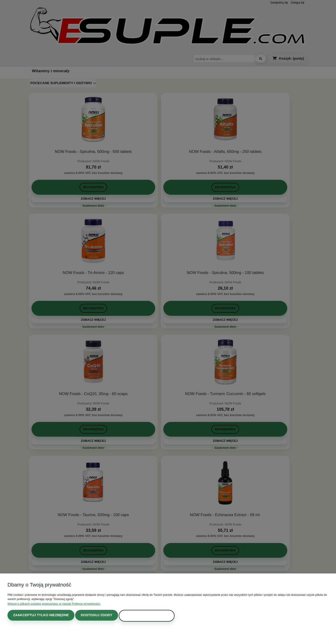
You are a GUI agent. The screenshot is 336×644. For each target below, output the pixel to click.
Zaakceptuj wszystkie (136, 616)
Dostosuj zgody (90, 616)
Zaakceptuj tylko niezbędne (38, 616)
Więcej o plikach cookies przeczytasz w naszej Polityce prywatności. (50, 604)
